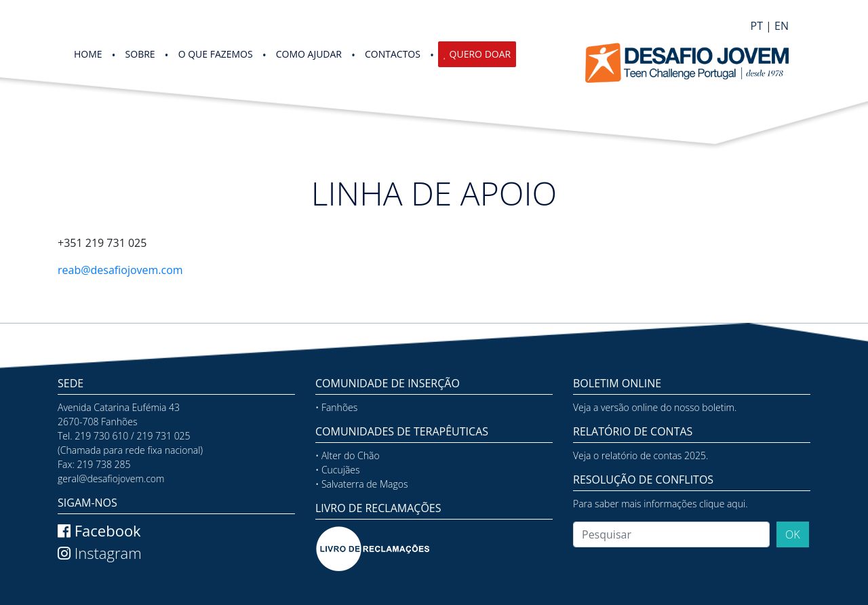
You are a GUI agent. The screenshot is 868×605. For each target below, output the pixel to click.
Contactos (393, 54)
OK (793, 534)
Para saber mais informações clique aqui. (660, 504)
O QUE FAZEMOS (216, 54)
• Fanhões (336, 407)
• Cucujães (338, 470)
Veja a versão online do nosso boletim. (655, 407)
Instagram (100, 553)
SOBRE (140, 54)
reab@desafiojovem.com (120, 270)
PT (757, 26)
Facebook (99, 530)
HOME (88, 54)
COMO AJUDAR (309, 54)
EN (782, 26)
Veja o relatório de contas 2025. (640, 455)
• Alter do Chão (348, 455)
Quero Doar (480, 54)
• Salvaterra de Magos (361, 484)
